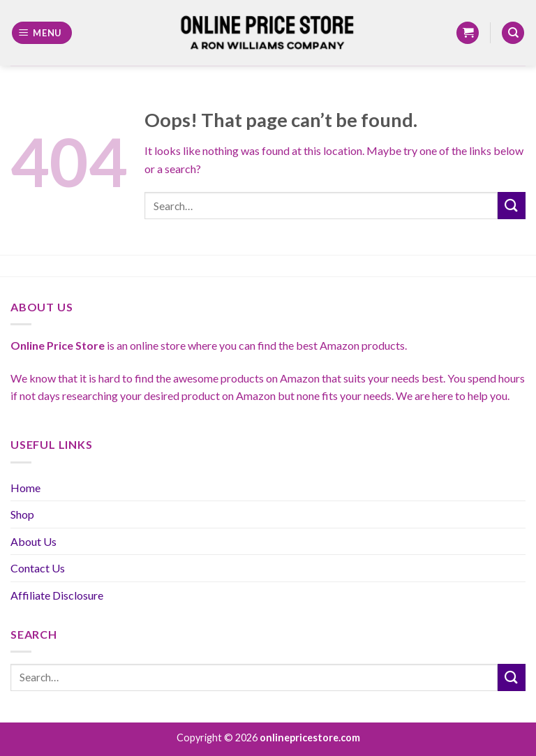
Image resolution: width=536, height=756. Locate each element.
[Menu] (42, 33)
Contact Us (38, 568)
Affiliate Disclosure (57, 595)
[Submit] (512, 206)
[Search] (513, 33)
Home (25, 488)
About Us (33, 541)
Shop (22, 514)
